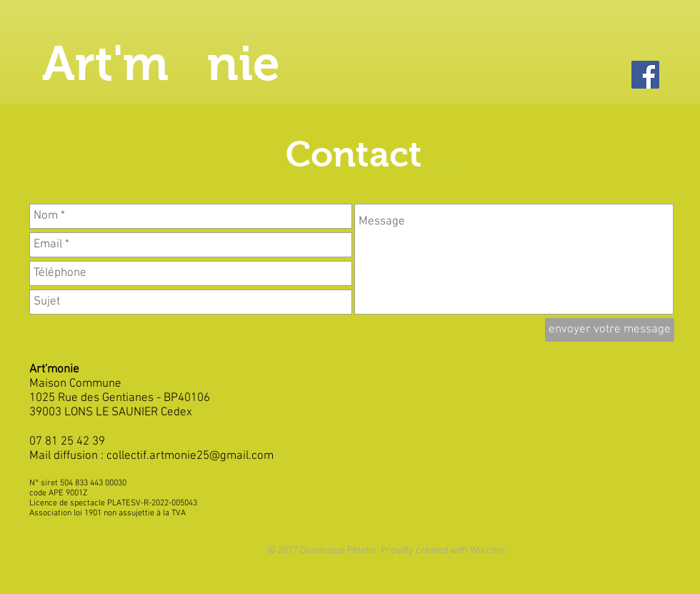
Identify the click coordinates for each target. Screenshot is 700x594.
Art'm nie (161, 63)
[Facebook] (645, 75)
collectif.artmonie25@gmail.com (190, 456)
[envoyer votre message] (610, 330)
